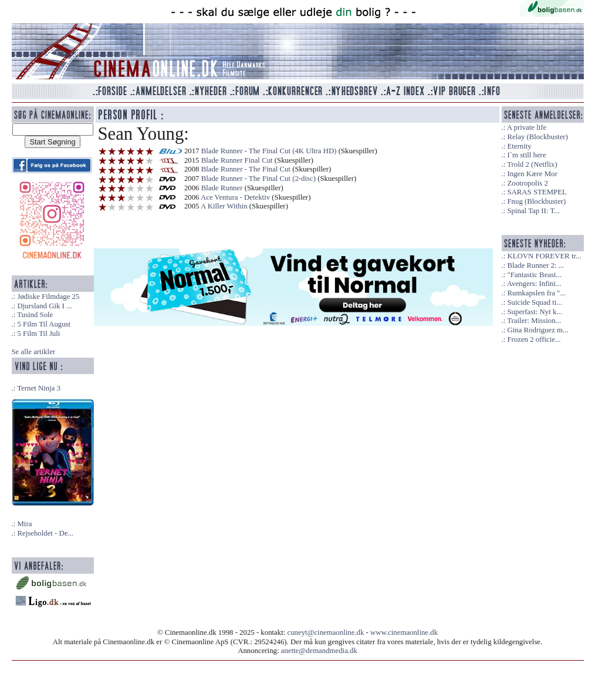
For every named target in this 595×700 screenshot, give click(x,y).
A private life (527, 127)
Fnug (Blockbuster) (536, 201)
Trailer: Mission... (534, 321)
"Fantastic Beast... (534, 275)
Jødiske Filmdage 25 (48, 297)
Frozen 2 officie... (534, 339)
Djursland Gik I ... (44, 306)
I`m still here (526, 155)
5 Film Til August (44, 324)
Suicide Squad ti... (534, 302)
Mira (24, 524)
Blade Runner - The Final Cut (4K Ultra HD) (269, 151)
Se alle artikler (34, 352)
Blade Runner (222, 188)
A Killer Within (224, 206)
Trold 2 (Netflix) (532, 164)
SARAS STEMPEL (537, 192)
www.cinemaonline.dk (404, 632)
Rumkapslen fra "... (536, 293)
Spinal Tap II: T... (533, 211)
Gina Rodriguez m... (537, 330)
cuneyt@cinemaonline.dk (326, 632)
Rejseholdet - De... (45, 533)
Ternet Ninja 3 (39, 388)
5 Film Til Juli (38, 334)
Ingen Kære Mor (532, 174)
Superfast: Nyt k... (534, 312)
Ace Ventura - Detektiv (235, 197)
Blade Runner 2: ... (535, 265)
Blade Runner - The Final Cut (246, 169)
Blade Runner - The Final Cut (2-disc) (258, 179)
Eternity (519, 146)
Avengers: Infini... (534, 284)
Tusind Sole (35, 315)
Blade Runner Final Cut (237, 160)
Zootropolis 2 (527, 183)
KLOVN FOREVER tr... (544, 256)
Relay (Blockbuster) (537, 137)
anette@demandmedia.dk (319, 651)
